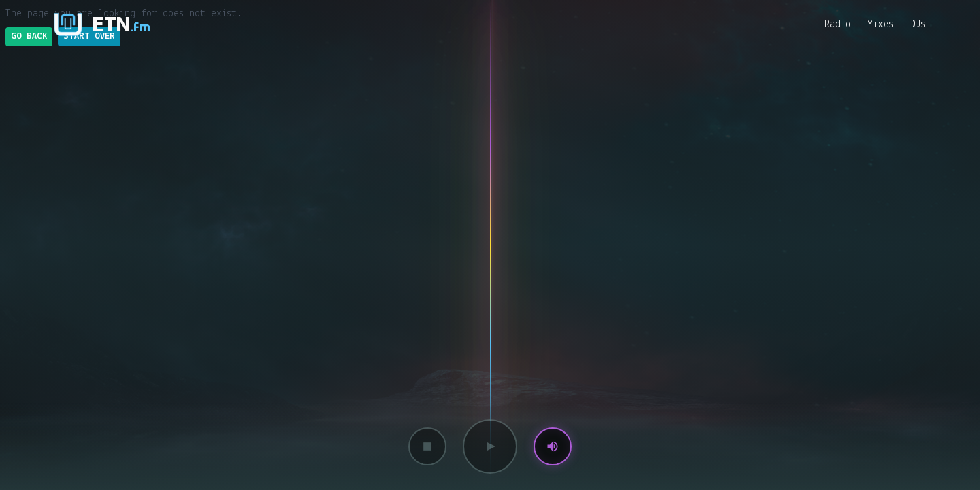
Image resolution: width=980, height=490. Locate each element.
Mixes (880, 24)
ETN (121, 24)
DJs (918, 24)
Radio (837, 24)
